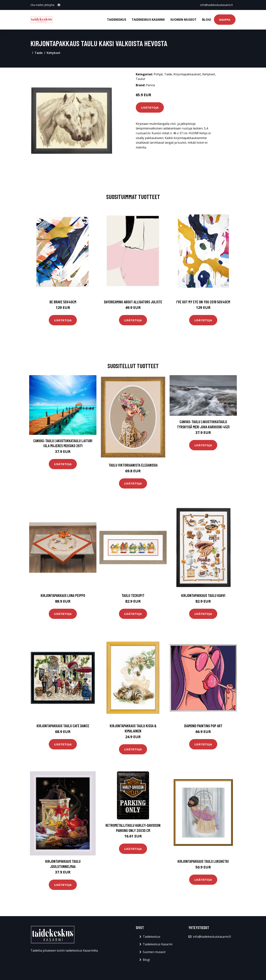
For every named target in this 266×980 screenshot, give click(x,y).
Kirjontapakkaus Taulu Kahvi (203, 595)
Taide (39, 53)
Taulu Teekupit (133, 595)
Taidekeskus (117, 20)
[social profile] (59, 5)
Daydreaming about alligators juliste (133, 302)
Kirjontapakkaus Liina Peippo (63, 595)
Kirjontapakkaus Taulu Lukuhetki (203, 861)
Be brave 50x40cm (63, 302)
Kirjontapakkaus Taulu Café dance (63, 726)
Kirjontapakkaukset (187, 74)
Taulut (140, 79)
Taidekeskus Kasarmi (148, 20)
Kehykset (54, 53)
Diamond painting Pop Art (203, 726)
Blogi (207, 20)
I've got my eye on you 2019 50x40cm (203, 302)
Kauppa (225, 20)
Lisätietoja (150, 107)
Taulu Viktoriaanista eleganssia (133, 465)
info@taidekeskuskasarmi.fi (216, 5)
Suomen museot (183, 20)
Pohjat (158, 74)
